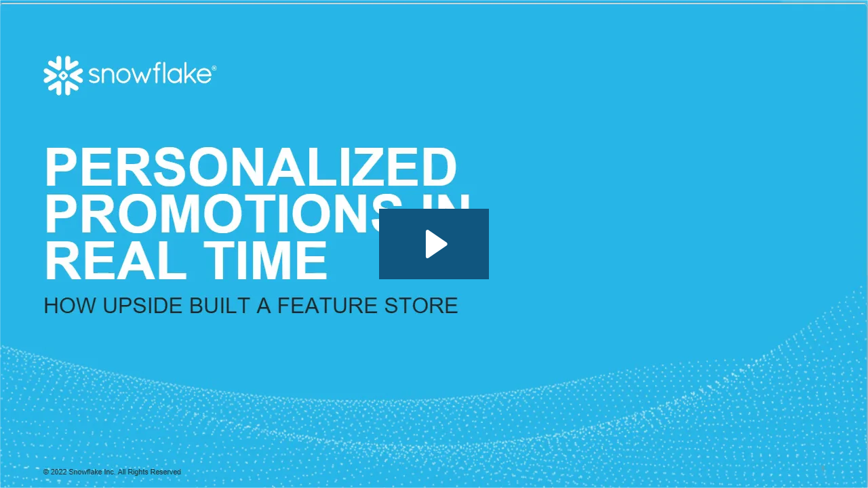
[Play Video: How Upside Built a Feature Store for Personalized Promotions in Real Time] (434, 244)
